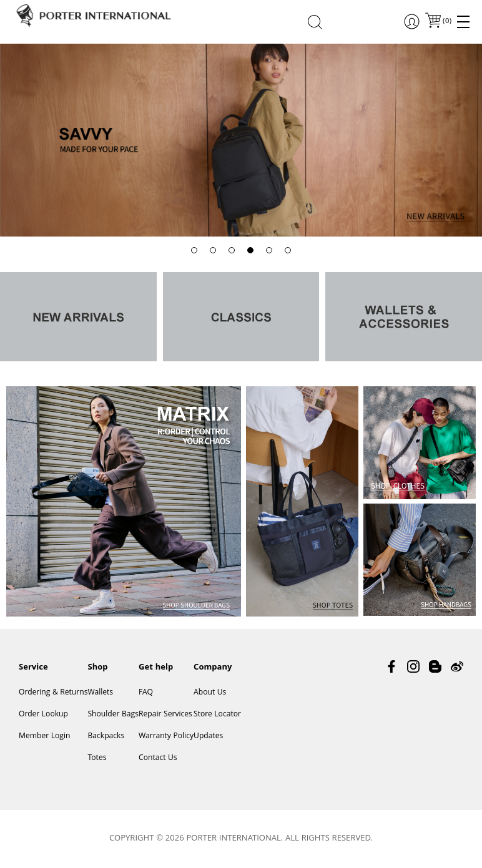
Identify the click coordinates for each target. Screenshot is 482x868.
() (446, 22)
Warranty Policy (166, 737)
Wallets (100, 693)
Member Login (44, 737)
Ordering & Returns (53, 693)
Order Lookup (43, 715)
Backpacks (106, 737)
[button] (194, 250)
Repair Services (165, 715)
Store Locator (217, 715)
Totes (97, 758)
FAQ (146, 693)
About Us (210, 693)
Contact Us (158, 758)
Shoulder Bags (113, 715)
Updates (208, 737)
